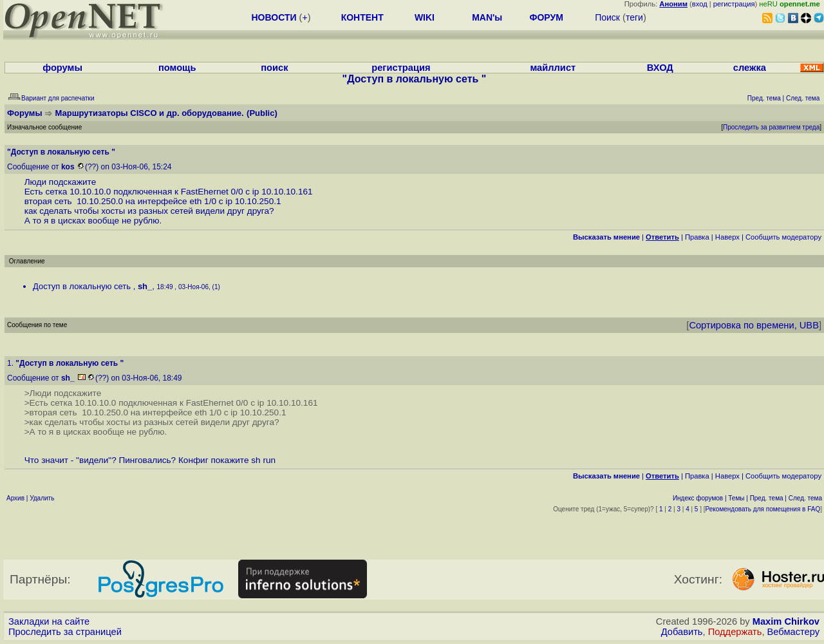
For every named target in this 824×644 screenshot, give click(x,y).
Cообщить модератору (783, 237)
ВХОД (660, 68)
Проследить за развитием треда (771, 127)
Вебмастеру (793, 632)
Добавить (682, 632)
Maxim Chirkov (786, 621)
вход (700, 4)
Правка (697, 237)
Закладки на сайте (49, 621)
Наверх (727, 237)
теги (634, 17)
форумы (62, 68)
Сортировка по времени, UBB (754, 325)
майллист (553, 68)
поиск (274, 68)
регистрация (734, 4)
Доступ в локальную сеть (83, 286)
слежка (750, 68)
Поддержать (735, 632)
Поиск (607, 17)
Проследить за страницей (65, 632)
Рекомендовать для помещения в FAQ (763, 509)
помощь (177, 68)
